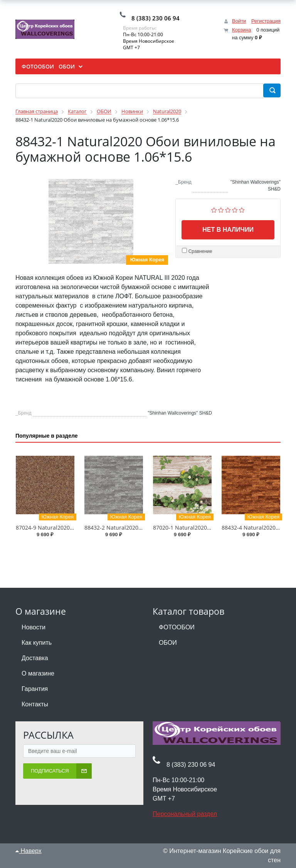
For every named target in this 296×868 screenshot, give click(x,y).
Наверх (29, 851)
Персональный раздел (185, 814)
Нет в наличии (228, 230)
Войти (239, 21)
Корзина (242, 30)
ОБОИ (168, 643)
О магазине (38, 673)
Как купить (37, 643)
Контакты (35, 704)
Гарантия (35, 689)
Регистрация (266, 21)
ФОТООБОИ (177, 627)
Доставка (35, 658)
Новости (34, 627)
